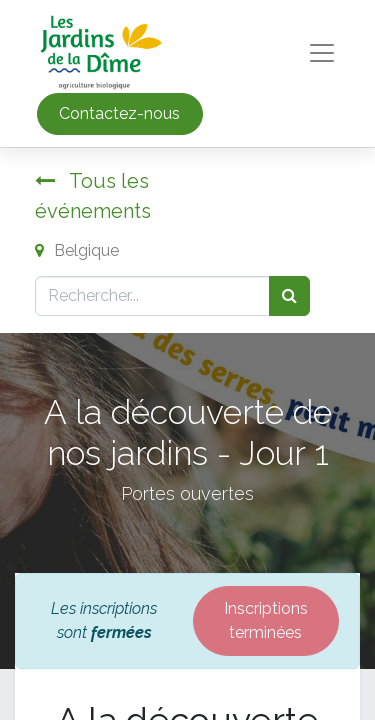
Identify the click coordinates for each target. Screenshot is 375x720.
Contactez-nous (119, 113)
